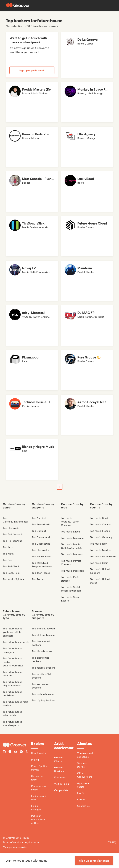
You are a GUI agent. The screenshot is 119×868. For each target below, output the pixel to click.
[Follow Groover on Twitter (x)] (27, 752)
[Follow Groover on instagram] (4, 752)
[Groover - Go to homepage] (17, 745)
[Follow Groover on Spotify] (21, 752)
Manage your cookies (15, 847)
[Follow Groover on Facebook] (10, 752)
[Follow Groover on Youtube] (16, 752)
